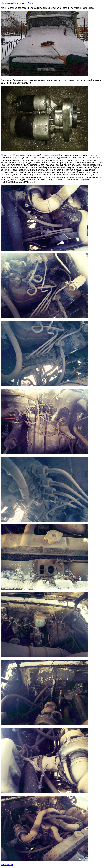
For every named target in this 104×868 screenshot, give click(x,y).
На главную (7, 3)
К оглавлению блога (23, 3)
